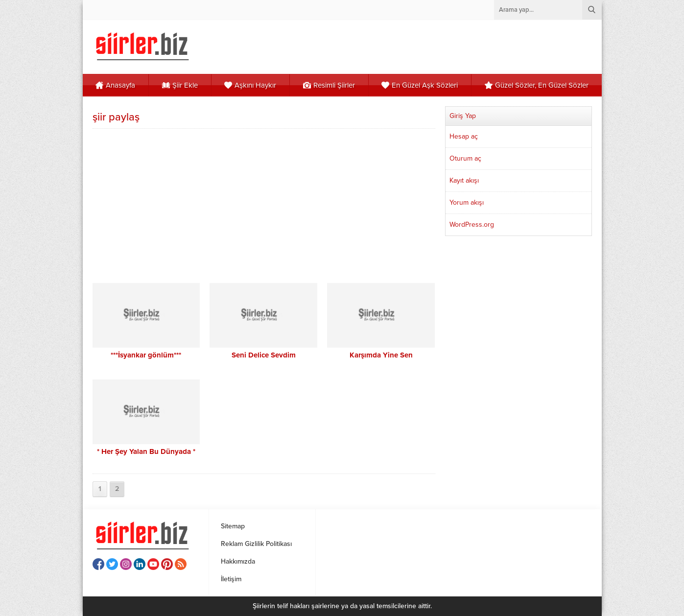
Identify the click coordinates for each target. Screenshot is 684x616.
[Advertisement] (264, 205)
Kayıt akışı (464, 180)
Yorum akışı (467, 202)
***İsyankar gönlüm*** (146, 355)
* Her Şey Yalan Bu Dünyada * (146, 451)
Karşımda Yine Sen (381, 355)
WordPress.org (472, 225)
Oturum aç (465, 158)
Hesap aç (464, 136)
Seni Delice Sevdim (264, 355)
